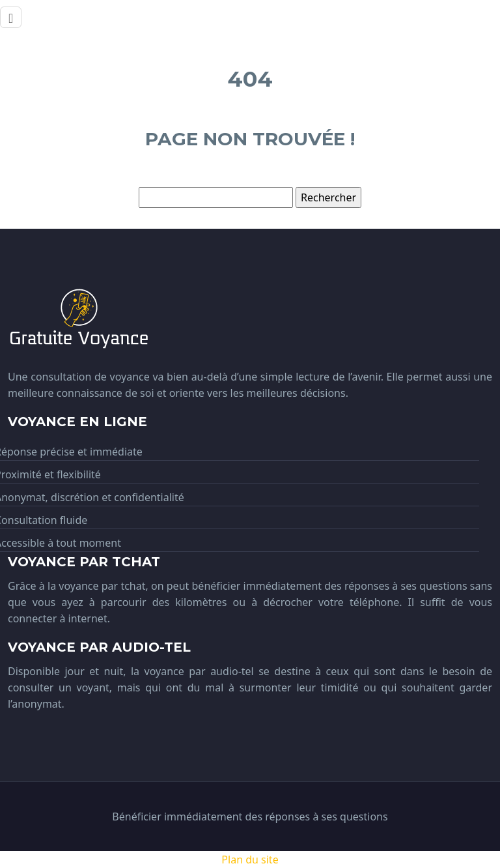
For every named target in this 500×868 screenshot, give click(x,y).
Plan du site (250, 860)
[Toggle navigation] (11, 17)
